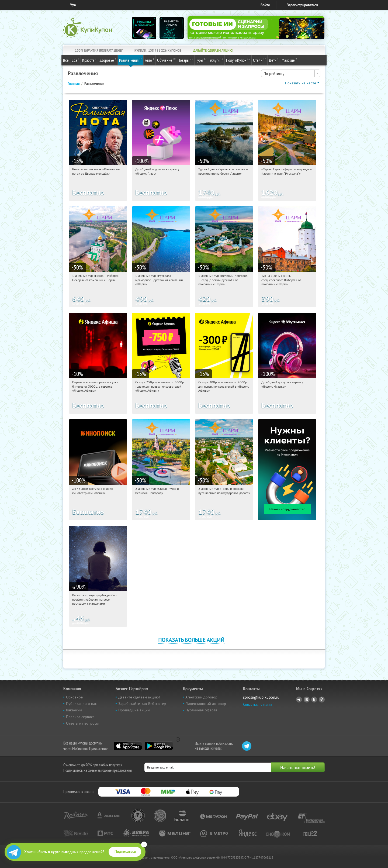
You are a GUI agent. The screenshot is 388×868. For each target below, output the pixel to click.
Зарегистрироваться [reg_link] (302, 5)
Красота (89, 60)
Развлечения (131, 60)
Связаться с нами (257, 704)
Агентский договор (201, 697)
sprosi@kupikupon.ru (261, 697)
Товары (186, 60)
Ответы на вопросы (82, 723)
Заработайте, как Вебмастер (142, 704)
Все (66, 60)
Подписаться (125, 852)
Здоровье (108, 60)
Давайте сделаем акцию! (139, 697)
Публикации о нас (81, 704)
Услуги (216, 60)
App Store (128, 746)
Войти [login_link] (265, 5)
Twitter (314, 700)
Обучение (166, 60)
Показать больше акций (191, 640)
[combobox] (291, 73)
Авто (150, 60)
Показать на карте (301, 83)
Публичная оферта (201, 710)
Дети (274, 60)
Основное (74, 697)
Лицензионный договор (206, 704)
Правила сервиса (80, 717)
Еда (75, 60)
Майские (289, 60)
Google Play (159, 746)
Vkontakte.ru (307, 700)
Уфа (73, 5)
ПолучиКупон (238, 60)
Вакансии (74, 710)
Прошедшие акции (134, 710)
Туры (201, 60)
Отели (259, 60)
